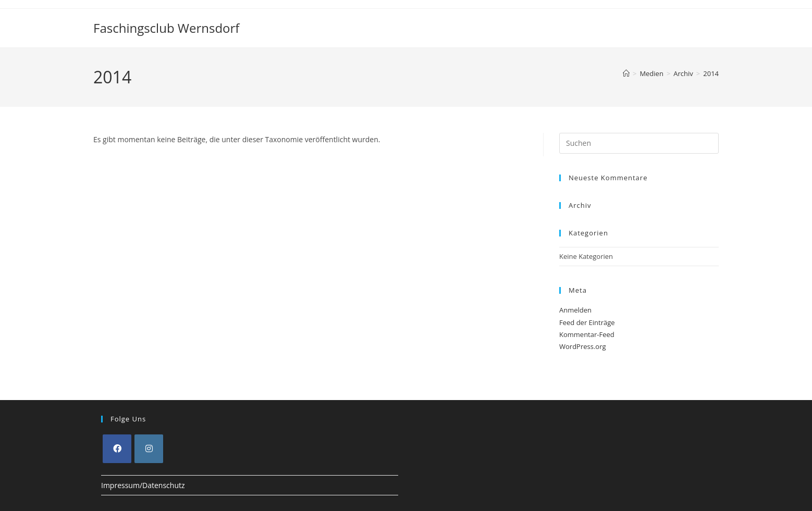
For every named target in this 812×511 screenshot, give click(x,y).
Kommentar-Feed (587, 334)
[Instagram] (149, 449)
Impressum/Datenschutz (143, 485)
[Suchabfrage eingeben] (639, 143)
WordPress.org (583, 346)
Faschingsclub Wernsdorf (166, 28)
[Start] (626, 73)
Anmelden (575, 310)
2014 (711, 73)
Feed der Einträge (587, 322)
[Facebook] (117, 449)
